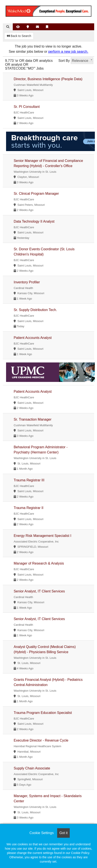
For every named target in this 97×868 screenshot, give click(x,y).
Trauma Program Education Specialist (43, 713)
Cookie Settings (42, 833)
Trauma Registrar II (28, 508)
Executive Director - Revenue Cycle (41, 740)
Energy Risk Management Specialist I (42, 536)
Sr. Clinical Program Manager (36, 194)
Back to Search (19, 36)
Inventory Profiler (27, 282)
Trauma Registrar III (29, 480)
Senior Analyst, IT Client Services (39, 591)
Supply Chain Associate (32, 768)
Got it (63, 833)
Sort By (64, 61)
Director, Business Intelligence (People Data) (48, 79)
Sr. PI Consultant (27, 107)
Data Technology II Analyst (34, 221)
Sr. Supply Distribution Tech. (35, 310)
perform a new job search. (68, 52)
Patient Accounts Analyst (33, 338)
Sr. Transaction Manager (32, 419)
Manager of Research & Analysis (39, 563)
